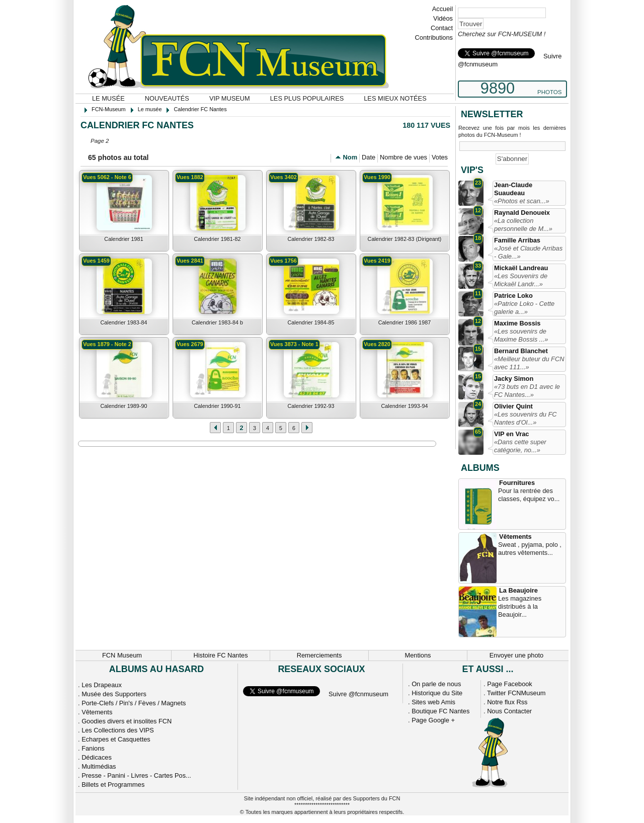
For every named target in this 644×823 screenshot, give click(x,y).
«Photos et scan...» (522, 201)
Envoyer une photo (516, 655)
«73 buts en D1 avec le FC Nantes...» (527, 391)
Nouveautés (167, 98)
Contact (442, 28)
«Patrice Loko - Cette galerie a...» (524, 308)
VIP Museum (230, 98)
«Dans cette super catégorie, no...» (520, 446)
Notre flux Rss (507, 702)
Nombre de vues (404, 157)
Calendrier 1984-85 (311, 322)
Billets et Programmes (113, 785)
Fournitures (517, 483)
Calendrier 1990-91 (217, 406)
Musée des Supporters (114, 694)
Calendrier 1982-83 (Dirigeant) (405, 239)
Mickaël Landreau (521, 268)
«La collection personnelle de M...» (523, 225)
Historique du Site (437, 693)
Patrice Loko (513, 296)
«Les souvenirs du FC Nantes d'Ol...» (525, 418)
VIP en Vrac (511, 434)
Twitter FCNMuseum (516, 693)
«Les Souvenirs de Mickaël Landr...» (521, 280)
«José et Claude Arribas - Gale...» (528, 252)
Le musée (108, 98)
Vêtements (515, 537)
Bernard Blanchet (521, 351)
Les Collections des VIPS (118, 730)
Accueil (442, 9)
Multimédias (99, 766)
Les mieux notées (395, 98)
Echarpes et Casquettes (116, 739)
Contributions (434, 37)
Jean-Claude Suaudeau (513, 189)
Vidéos (443, 18)
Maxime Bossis (517, 323)
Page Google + (433, 720)
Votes (440, 157)
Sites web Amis (433, 702)
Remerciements (319, 655)
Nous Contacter (509, 711)
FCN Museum (122, 655)
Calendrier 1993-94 (404, 406)
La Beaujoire (518, 590)
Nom (350, 157)
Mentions (418, 655)
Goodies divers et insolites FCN (127, 721)
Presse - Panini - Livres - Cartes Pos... (136, 775)
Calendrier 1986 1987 (405, 322)
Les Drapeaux (102, 685)
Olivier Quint (513, 406)
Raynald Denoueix (522, 213)
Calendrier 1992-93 (311, 406)
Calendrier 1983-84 (124, 322)
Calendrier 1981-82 (217, 239)
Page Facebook (510, 684)
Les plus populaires (307, 98)
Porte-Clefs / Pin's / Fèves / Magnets (134, 703)
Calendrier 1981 (124, 239)
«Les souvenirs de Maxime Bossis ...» (521, 335)
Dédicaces (97, 757)
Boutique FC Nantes (440, 711)
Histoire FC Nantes (220, 655)
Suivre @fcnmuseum (358, 694)
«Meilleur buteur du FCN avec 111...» (529, 363)
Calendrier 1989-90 (124, 406)
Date (369, 157)
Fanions (93, 748)
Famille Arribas (517, 240)
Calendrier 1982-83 (311, 239)
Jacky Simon (514, 379)
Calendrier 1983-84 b (217, 322)
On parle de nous (436, 684)
